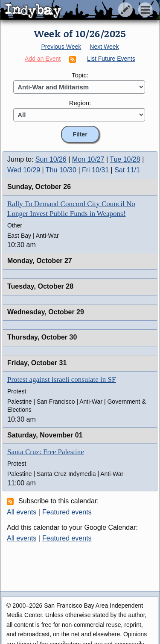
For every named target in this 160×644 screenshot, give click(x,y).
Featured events (67, 512)
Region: (80, 103)
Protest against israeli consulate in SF (62, 380)
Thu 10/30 (61, 170)
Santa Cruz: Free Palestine (46, 452)
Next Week (104, 47)
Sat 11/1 (127, 170)
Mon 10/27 (88, 159)
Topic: (80, 75)
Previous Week (61, 47)
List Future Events (111, 59)
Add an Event (43, 59)
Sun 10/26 (51, 159)
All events (22, 512)
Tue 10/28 (125, 159)
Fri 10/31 (95, 170)
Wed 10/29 (24, 170)
